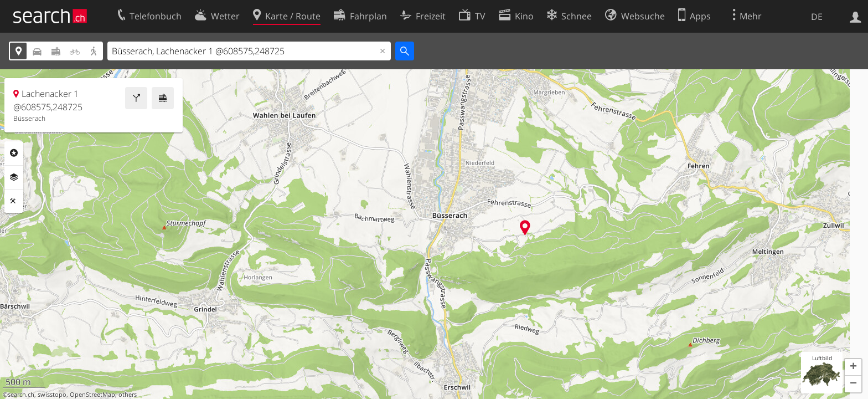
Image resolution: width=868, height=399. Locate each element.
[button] (853, 367)
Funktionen (14, 201)
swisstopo (52, 395)
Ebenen (14, 177)
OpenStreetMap (92, 395)
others (128, 395)
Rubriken (14, 153)
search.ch (21, 395)
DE (817, 17)
